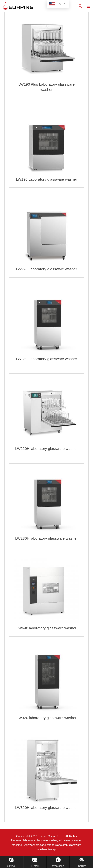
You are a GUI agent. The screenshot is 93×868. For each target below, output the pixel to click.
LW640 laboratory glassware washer (47, 628)
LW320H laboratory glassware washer (46, 808)
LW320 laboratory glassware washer (47, 718)
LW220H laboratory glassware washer (46, 449)
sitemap (51, 849)
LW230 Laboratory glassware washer (46, 359)
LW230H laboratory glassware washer (46, 538)
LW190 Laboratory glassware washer (46, 179)
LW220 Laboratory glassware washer (46, 269)
